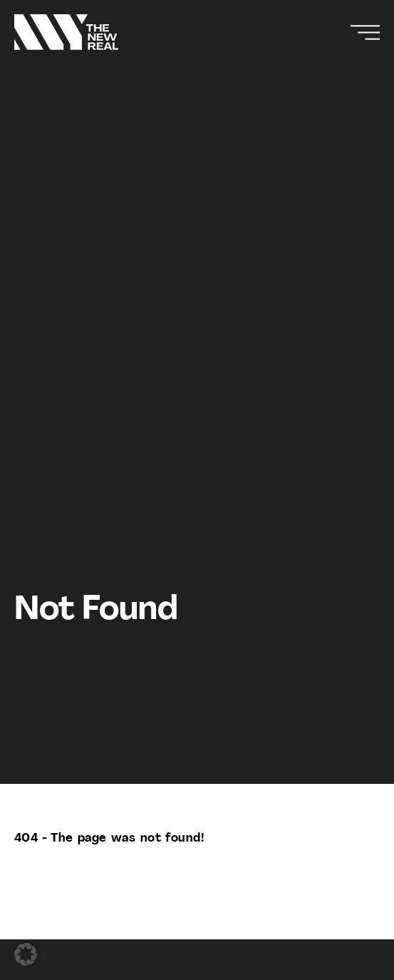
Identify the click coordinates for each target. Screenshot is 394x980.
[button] (26, 954)
